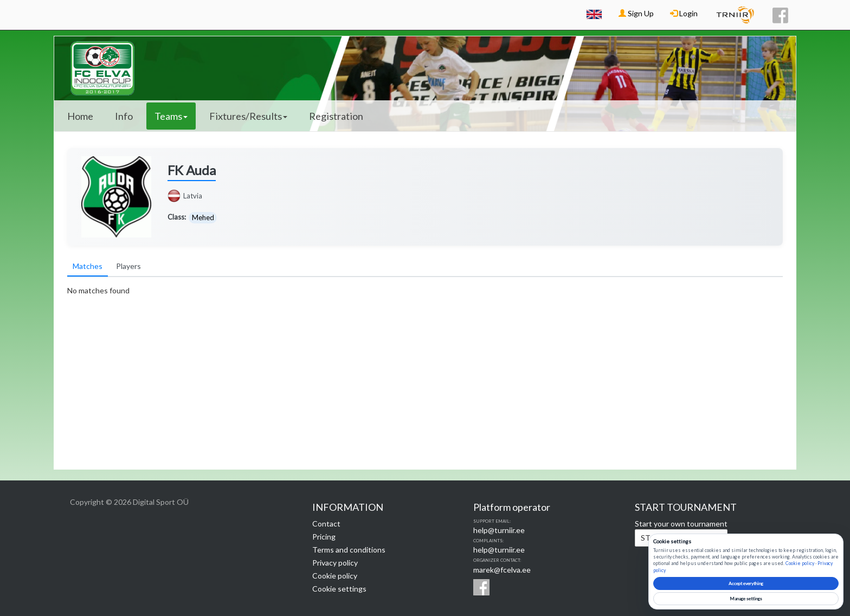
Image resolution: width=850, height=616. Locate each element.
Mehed (203, 217)
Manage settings (746, 599)
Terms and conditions (349, 550)
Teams (171, 116)
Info (124, 116)
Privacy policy (335, 563)
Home (80, 116)
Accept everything (746, 583)
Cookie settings (339, 589)
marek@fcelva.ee (502, 570)
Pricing (324, 537)
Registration (336, 116)
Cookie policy (335, 576)
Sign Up (636, 13)
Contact (326, 524)
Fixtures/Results (248, 116)
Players (128, 266)
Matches (88, 266)
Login (684, 13)
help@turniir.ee (499, 530)
